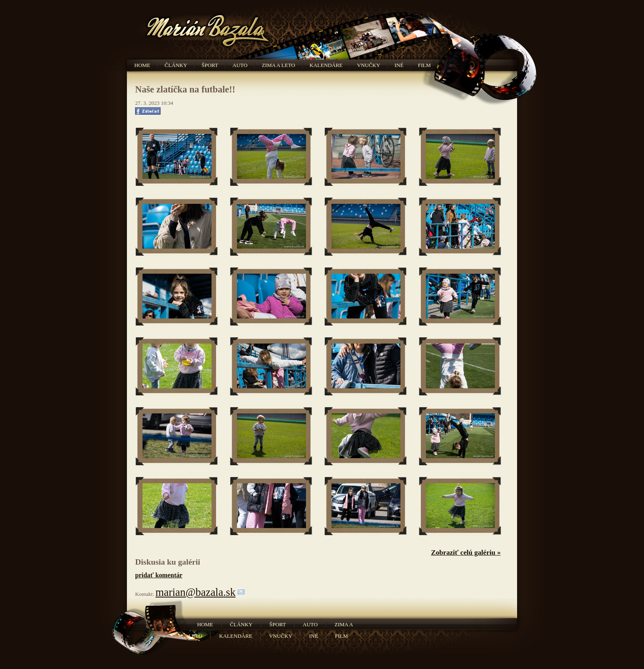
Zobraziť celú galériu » (466, 553)
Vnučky (368, 65)
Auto (240, 65)
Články (176, 65)
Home (142, 65)
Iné (399, 65)
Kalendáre (326, 65)
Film (425, 65)
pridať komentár (159, 575)
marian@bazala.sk (195, 592)
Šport (210, 65)
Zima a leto (278, 65)
